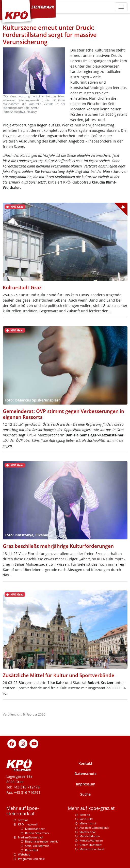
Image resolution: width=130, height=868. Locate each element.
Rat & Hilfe (86, 819)
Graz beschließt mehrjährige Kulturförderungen (58, 546)
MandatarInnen (90, 836)
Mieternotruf (88, 823)
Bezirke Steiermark (37, 833)
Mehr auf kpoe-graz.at (91, 808)
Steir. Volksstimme (37, 846)
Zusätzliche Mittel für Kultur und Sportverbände (59, 675)
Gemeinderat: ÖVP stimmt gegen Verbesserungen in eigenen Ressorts (63, 414)
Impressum (86, 784)
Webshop (24, 854)
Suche (85, 794)
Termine (23, 820)
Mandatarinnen (35, 829)
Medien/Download (30, 837)
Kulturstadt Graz (22, 287)
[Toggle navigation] (121, 7)
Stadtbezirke (88, 832)
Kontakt (85, 763)
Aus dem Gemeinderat (94, 828)
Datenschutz (86, 774)
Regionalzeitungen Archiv (42, 841)
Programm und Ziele (31, 859)
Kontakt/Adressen (91, 840)
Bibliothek (32, 850)
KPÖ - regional (28, 824)
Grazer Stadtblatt (91, 845)
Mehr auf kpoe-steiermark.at (23, 811)
